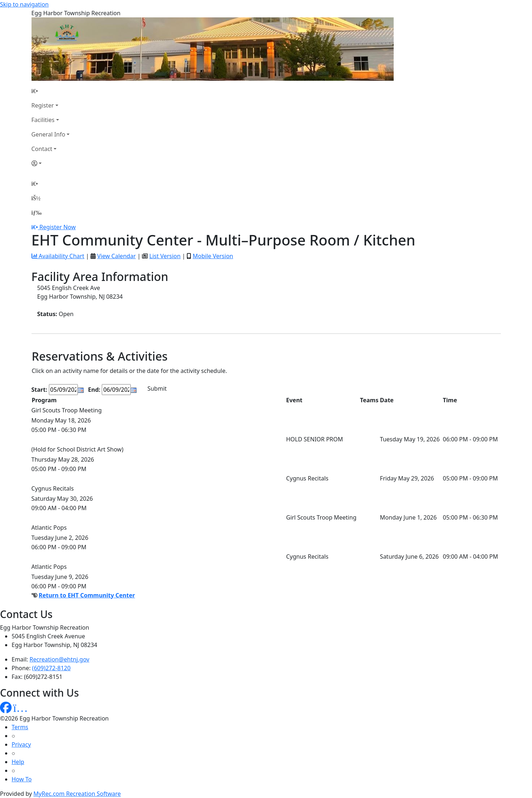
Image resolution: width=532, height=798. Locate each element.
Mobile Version (213, 256)
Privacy (21, 744)
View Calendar (116, 256)
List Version (165, 256)
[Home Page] (51, 91)
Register (43, 105)
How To (22, 779)
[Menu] (37, 213)
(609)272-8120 (51, 668)
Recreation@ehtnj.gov (60, 659)
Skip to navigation (24, 4)
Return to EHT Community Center (87, 595)
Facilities (43, 120)
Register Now (58, 227)
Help (18, 762)
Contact (42, 149)
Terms (20, 727)
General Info (49, 134)
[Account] (51, 163)
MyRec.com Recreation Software (77, 794)
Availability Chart (58, 256)
